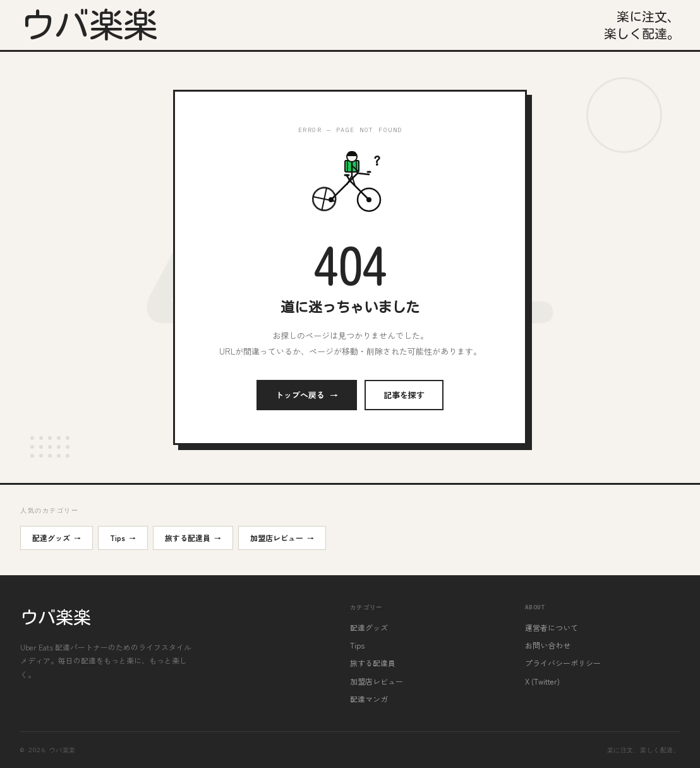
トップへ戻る (307, 395)
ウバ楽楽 (89, 25)
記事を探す (404, 395)
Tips (123, 538)
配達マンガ (369, 699)
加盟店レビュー (282, 538)
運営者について (552, 627)
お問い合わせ (548, 645)
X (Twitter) (542, 681)
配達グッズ (57, 538)
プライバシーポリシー (563, 663)
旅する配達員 (193, 538)
